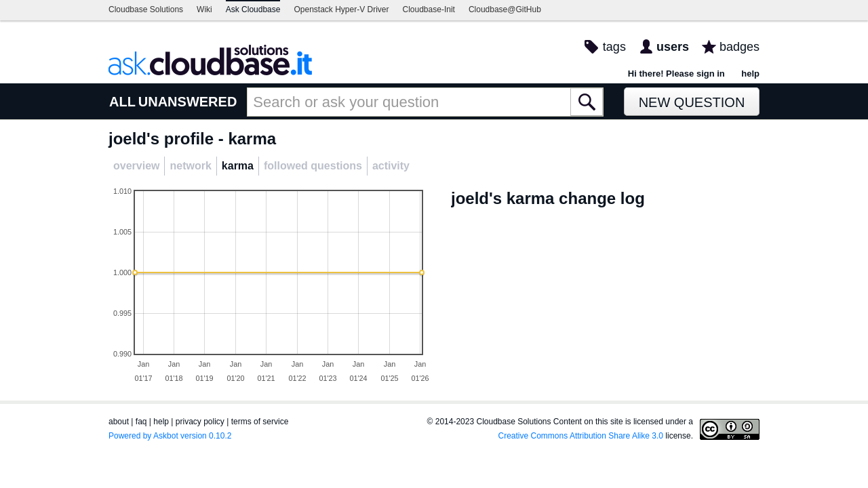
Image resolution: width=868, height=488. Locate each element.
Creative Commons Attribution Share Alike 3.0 (581, 436)
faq (141, 422)
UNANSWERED (188, 102)
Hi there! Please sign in (676, 74)
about (119, 422)
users (673, 47)
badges (739, 47)
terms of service (260, 422)
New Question (692, 102)
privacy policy (200, 422)
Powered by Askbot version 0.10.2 (170, 436)
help (750, 74)
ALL (122, 102)
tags (614, 47)
